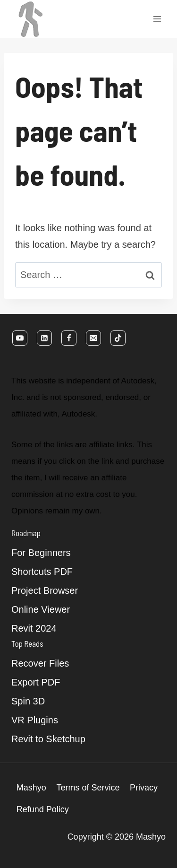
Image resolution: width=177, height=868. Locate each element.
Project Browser (45, 590)
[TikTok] (118, 338)
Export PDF (36, 682)
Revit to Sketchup (48, 739)
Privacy (144, 788)
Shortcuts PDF (42, 572)
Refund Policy (43, 809)
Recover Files (40, 663)
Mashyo (31, 788)
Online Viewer (41, 609)
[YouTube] (20, 338)
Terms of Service (88, 788)
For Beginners (41, 553)
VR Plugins (35, 720)
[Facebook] (69, 338)
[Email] (93, 338)
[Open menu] (157, 19)
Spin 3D (28, 701)
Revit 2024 (34, 628)
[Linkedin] (44, 338)
